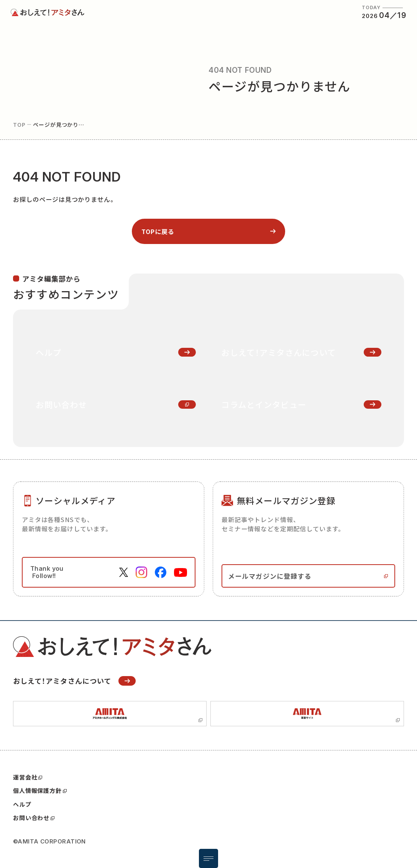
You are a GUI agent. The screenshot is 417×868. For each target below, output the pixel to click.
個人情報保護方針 (40, 791)
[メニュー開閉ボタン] (208, 858)
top (19, 124)
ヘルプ (22, 804)
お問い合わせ (34, 818)
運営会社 (28, 777)
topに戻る (158, 231)
